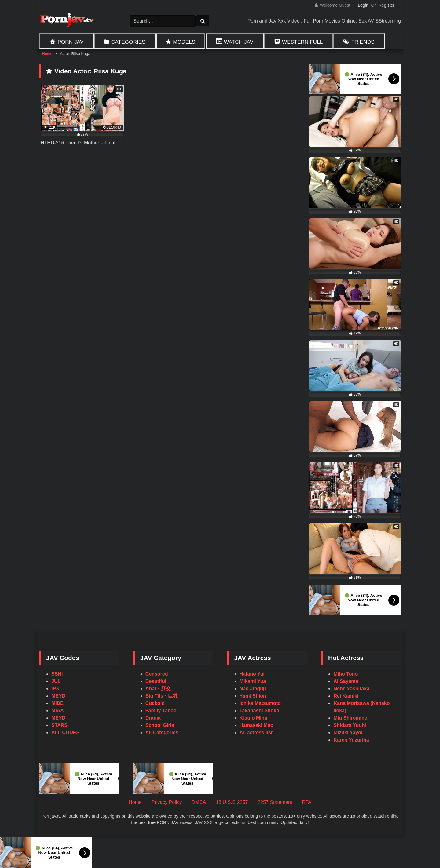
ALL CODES (65, 733)
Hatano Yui (252, 674)
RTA (307, 802)
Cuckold (155, 703)
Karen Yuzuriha (351, 740)
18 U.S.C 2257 (232, 802)
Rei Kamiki (346, 696)
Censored (157, 674)
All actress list (256, 733)
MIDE (57, 703)
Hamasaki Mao (257, 725)
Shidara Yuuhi (350, 725)
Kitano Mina (253, 718)
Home (47, 54)
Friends (363, 42)
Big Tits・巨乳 (162, 696)
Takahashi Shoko (259, 711)
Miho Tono (346, 674)
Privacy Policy (167, 802)
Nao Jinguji (253, 689)
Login (363, 5)
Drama (153, 718)
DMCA (199, 802)
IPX (55, 689)
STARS (59, 725)
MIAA (58, 711)
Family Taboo (161, 711)
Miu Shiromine (350, 718)
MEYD (58, 696)
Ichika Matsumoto (260, 703)
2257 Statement (275, 802)
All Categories (162, 733)
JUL (56, 681)
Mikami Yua (253, 681)
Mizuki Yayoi (348, 733)
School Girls (160, 725)
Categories (128, 42)
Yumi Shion (253, 696)
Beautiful (156, 681)
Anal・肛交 (158, 689)
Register (387, 5)
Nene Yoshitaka (351, 689)
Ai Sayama (346, 681)
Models (184, 42)
